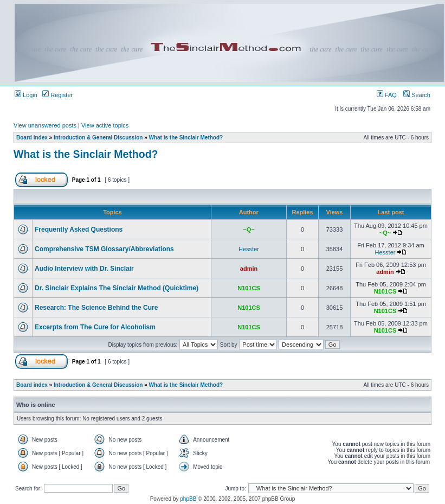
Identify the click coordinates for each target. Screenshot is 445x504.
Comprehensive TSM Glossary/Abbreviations (104, 249)
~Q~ (249, 229)
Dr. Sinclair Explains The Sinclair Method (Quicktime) (117, 288)
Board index (32, 138)
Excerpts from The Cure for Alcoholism (95, 327)
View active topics (105, 125)
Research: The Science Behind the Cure (96, 308)
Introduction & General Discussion (98, 138)
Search (417, 95)
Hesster (249, 249)
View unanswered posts (45, 125)
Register (57, 95)
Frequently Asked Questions (79, 229)
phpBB (188, 499)
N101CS (249, 288)
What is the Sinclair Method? (186, 138)
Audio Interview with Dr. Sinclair (84, 269)
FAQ (387, 95)
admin (249, 269)
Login (26, 95)
